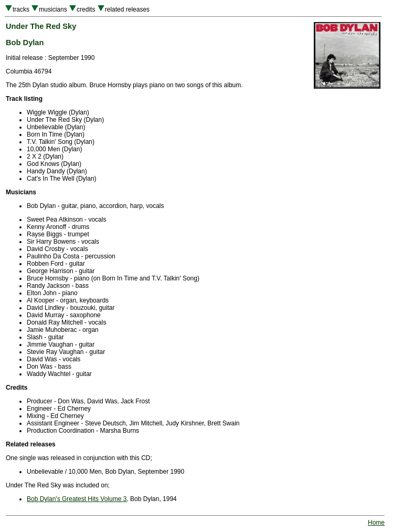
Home (376, 523)
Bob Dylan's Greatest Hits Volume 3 (77, 499)
